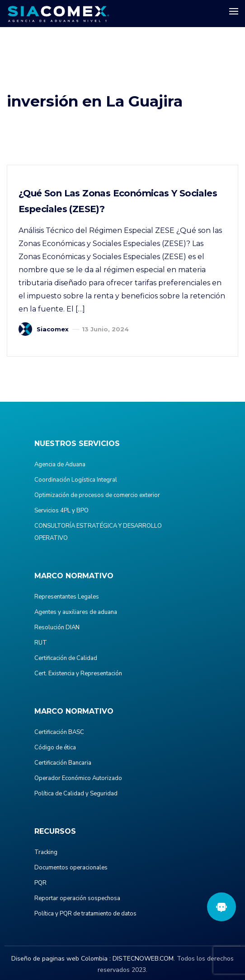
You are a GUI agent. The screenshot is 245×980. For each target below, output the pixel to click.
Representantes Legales (67, 597)
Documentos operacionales (71, 868)
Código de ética (55, 748)
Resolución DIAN (57, 627)
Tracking (46, 852)
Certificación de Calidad (66, 658)
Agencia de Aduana (60, 464)
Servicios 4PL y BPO (61, 511)
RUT (41, 643)
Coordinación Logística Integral (76, 480)
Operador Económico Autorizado (78, 778)
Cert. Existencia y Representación (78, 673)
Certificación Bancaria (63, 763)
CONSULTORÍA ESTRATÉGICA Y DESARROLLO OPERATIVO (98, 532)
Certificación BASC (59, 732)
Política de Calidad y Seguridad (76, 794)
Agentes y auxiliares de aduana (76, 612)
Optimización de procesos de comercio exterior (97, 495)
